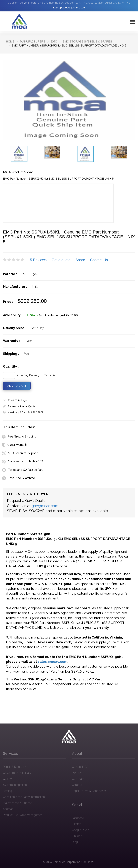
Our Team (78, 779)
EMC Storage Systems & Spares (87, 41)
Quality (7, 779)
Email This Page (15, 400)
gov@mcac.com (45, 506)
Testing (7, 791)
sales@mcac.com (53, 662)
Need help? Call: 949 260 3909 (23, 412)
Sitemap (8, 809)
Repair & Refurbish (14, 767)
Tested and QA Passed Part (22, 470)
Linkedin (77, 836)
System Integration (15, 785)
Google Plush (80, 830)
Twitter (76, 824)
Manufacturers (33, 41)
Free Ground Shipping (19, 437)
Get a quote (61, 260)
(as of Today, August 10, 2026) (58, 315)
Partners (77, 773)
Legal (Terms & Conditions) (89, 791)
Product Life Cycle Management (23, 815)
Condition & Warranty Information (24, 797)
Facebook (78, 818)
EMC (54, 41)
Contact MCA (80, 767)
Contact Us (99, 260)
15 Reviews (37, 260)
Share (80, 260)
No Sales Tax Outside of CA (23, 461)
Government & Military (17, 773)
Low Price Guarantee (18, 478)
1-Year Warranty (15, 445)
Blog (75, 842)
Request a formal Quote (19, 406)
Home (10, 41)
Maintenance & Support (18, 803)
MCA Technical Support (20, 453)
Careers (77, 785)
